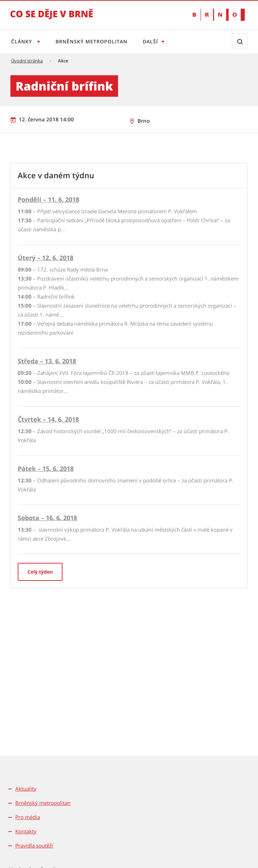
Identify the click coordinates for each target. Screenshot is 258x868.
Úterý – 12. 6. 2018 (45, 258)
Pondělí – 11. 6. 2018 (48, 199)
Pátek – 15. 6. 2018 (46, 469)
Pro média (28, 817)
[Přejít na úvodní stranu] (52, 19)
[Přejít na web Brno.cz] (219, 15)
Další (153, 41)
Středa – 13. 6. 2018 (47, 361)
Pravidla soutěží (34, 845)
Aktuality (26, 789)
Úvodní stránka (27, 61)
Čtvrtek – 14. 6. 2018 (48, 419)
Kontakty (26, 831)
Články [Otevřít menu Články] (22, 41)
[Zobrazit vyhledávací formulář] (240, 41)
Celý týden (40, 572)
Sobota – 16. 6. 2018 (47, 518)
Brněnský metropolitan (93, 41)
